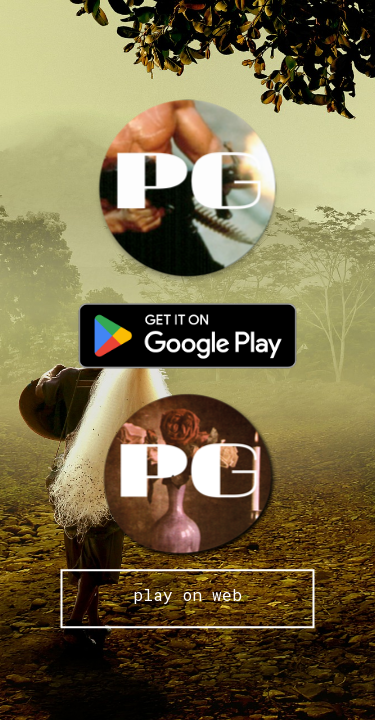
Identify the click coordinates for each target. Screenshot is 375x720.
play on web (187, 594)
